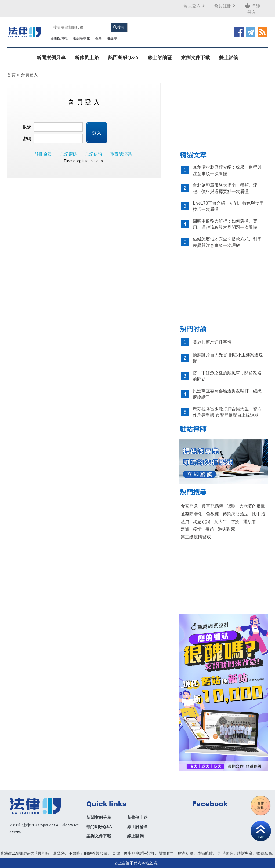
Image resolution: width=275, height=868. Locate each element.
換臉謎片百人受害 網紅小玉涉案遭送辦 (228, 358)
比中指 (259, 514)
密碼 (27, 139)
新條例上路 (87, 58)
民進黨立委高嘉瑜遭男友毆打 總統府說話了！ (227, 394)
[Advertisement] (224, 114)
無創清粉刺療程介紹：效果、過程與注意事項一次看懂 (227, 170)
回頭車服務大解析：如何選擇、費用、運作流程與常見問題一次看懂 (225, 224)
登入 (97, 133)
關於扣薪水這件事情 (212, 342)
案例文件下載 (196, 58)
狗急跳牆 (202, 522)
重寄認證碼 (121, 154)
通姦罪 (112, 38)
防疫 (235, 522)
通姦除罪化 (81, 38)
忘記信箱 (93, 154)
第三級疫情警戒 (196, 537)
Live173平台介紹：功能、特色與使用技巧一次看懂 (228, 206)
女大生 (220, 522)
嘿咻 (231, 506)
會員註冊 (225, 6)
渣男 (98, 38)
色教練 (212, 514)
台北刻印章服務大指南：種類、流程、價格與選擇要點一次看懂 (225, 188)
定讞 (185, 529)
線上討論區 (160, 58)
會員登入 (195, 6)
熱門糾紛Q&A (123, 58)
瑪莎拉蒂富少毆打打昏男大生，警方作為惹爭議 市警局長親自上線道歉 (227, 412)
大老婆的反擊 (252, 506)
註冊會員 (43, 154)
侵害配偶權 (59, 38)
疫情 (197, 529)
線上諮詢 (229, 58)
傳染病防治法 (236, 514)
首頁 (11, 75)
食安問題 (189, 506)
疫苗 (210, 529)
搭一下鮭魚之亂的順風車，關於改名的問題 (227, 376)
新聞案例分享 (51, 58)
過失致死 (226, 529)
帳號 (27, 127)
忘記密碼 (68, 154)
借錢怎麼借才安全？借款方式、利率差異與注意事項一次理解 (227, 242)
